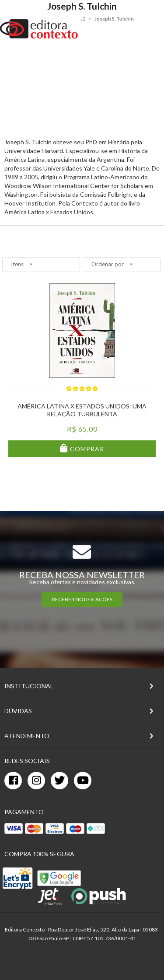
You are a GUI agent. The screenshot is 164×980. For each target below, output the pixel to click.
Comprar (86, 449)
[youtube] (83, 781)
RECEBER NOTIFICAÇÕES (82, 599)
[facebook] (13, 781)
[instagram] (36, 781)
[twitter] (59, 781)
